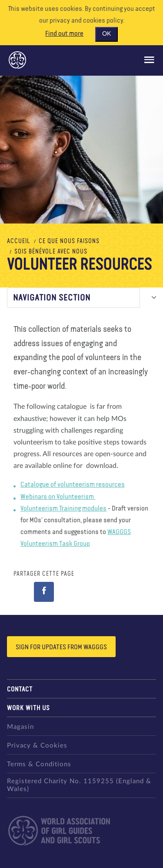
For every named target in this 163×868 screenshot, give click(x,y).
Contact (20, 689)
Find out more (64, 34)
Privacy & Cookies (37, 746)
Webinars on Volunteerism (58, 497)
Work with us (28, 708)
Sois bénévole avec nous (51, 252)
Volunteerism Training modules (63, 509)
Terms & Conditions (39, 764)
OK (106, 34)
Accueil (19, 241)
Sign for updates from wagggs (61, 648)
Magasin (20, 727)
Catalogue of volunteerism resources (73, 485)
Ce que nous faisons (69, 241)
